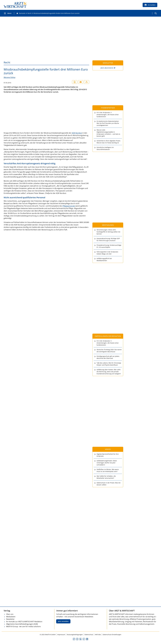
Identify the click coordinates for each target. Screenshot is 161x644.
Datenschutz (89, 635)
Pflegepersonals (69, 206)
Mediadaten (11, 617)
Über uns (10, 614)
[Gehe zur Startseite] (21, 13)
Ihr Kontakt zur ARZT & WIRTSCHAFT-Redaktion (24, 622)
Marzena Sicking (9, 77)
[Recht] (29, 13)
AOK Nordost (77, 133)
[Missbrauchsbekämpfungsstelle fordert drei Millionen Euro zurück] (56, 13)
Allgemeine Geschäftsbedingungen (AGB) (22, 624)
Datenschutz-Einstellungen (112, 635)
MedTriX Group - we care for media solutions (23, 626)
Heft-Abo (98, 635)
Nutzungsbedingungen (75, 635)
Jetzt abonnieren (107, 68)
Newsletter (10, 619)
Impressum (61, 635)
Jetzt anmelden (63, 621)
